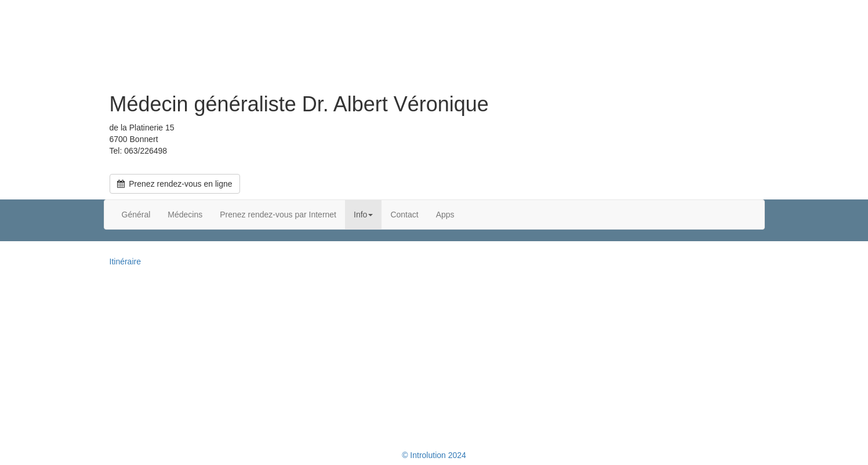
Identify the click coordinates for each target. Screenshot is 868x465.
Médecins (185, 215)
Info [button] (363, 215)
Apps (445, 215)
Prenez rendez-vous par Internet (278, 215)
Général (136, 215)
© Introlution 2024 (434, 455)
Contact (404, 215)
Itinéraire (125, 261)
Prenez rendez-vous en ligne (175, 184)
